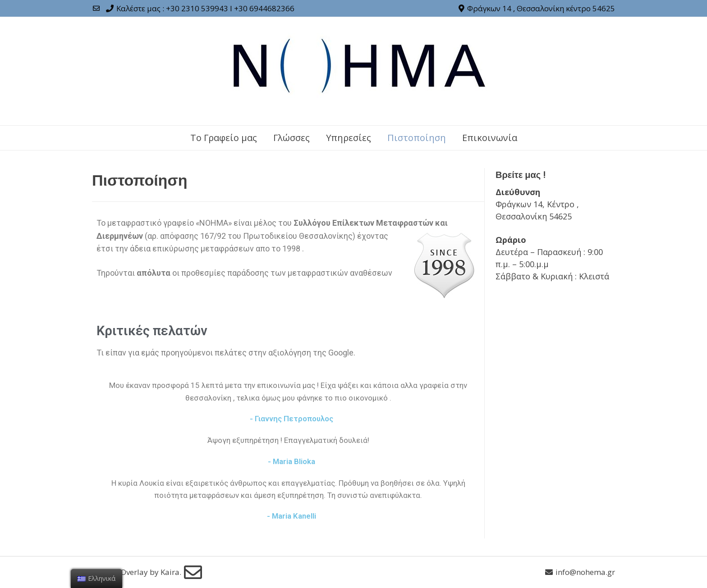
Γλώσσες (292, 138)
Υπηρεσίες (349, 138)
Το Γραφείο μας (224, 138)
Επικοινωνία (490, 138)
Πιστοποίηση (417, 138)
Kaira (170, 572)
